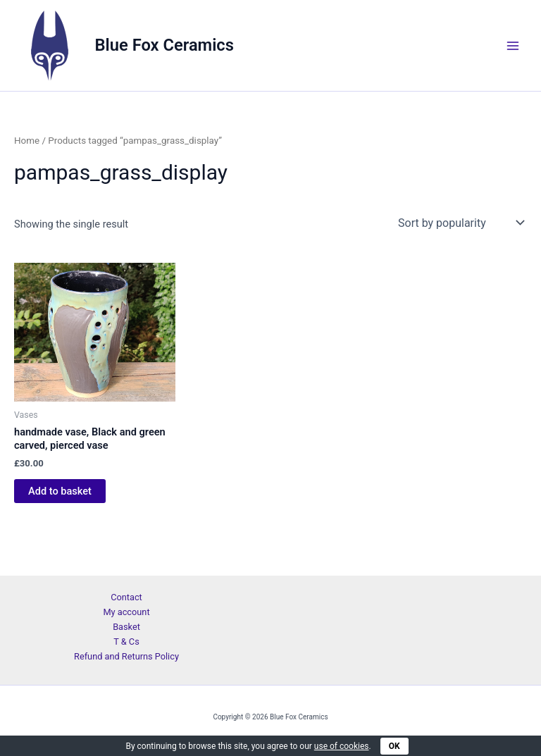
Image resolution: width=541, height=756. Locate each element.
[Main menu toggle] (513, 45)
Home (27, 141)
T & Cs (126, 642)
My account (126, 612)
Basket (126, 627)
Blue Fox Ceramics (164, 45)
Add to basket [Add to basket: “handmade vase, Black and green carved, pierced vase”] (60, 491)
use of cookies (342, 746)
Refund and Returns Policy (126, 656)
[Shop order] (460, 223)
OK (394, 746)
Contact (126, 597)
